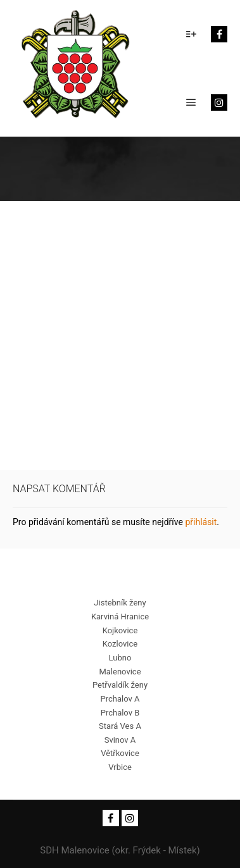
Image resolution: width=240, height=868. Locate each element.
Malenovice (120, 672)
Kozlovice (120, 644)
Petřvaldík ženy (120, 685)
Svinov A (120, 740)
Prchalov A (120, 699)
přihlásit (201, 522)
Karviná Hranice (120, 617)
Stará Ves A (120, 726)
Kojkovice (120, 630)
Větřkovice (120, 753)
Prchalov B (120, 713)
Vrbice (120, 767)
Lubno (120, 658)
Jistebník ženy (120, 603)
